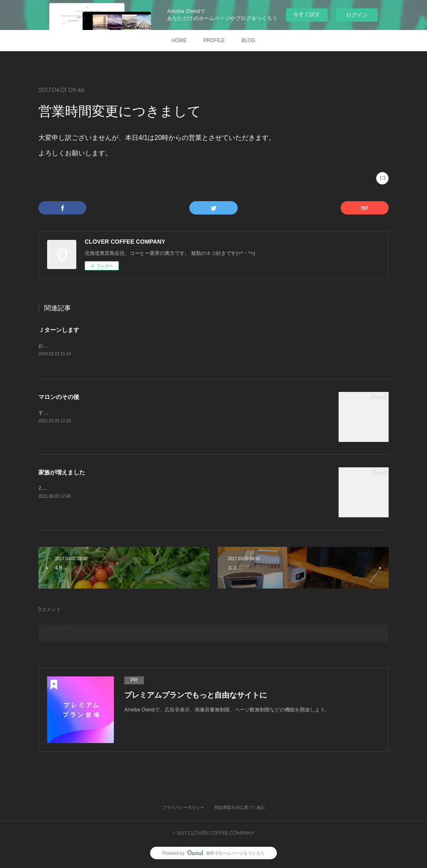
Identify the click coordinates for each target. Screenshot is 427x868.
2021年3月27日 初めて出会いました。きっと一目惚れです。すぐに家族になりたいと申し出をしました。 (158, 489)
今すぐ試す (307, 14)
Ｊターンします (59, 330)
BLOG (248, 40)
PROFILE (214, 40)
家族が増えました (62, 473)
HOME (179, 40)
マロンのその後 (59, 397)
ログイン (357, 15)
